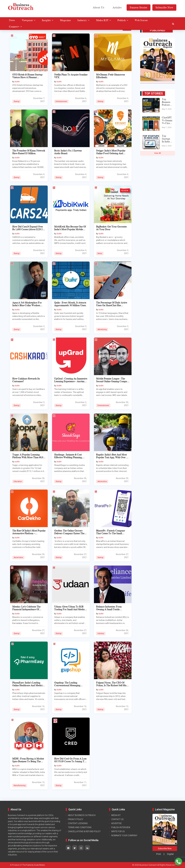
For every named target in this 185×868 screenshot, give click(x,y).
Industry (82, 20)
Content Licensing (78, 823)
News (12, 20)
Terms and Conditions (80, 827)
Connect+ (14, 27)
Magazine (65, 20)
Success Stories (139, 8)
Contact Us (117, 819)
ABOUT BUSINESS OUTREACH (82, 815)
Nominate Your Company (124, 835)
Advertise (116, 823)
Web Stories (141, 20)
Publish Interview (121, 827)
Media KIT (102, 20)
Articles (117, 8)
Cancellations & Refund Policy (84, 831)
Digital (170, 854)
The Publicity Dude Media (33, 865)
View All (158, 153)
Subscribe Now (164, 8)
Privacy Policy (76, 819)
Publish (122, 20)
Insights (46, 20)
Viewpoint (27, 20)
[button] (144, 62)
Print (158, 854)
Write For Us (118, 831)
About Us (98, 8)
